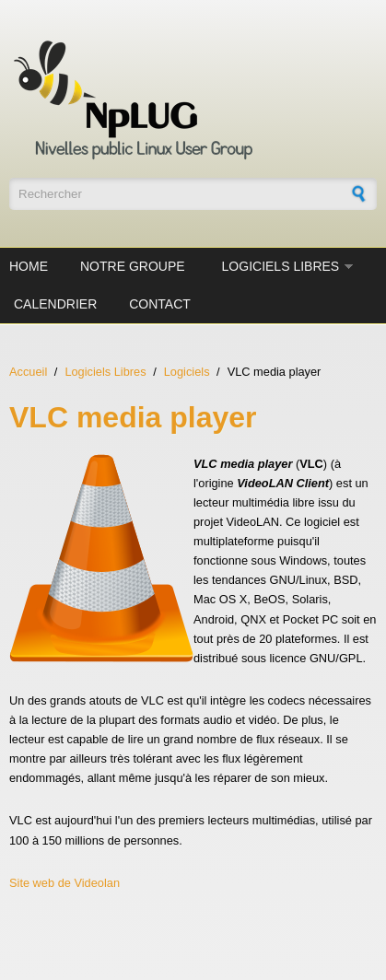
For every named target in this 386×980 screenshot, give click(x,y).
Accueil (28, 372)
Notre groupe (133, 266)
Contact (160, 304)
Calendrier (55, 304)
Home (29, 266)
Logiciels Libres (281, 266)
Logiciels (187, 372)
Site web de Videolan (64, 883)
